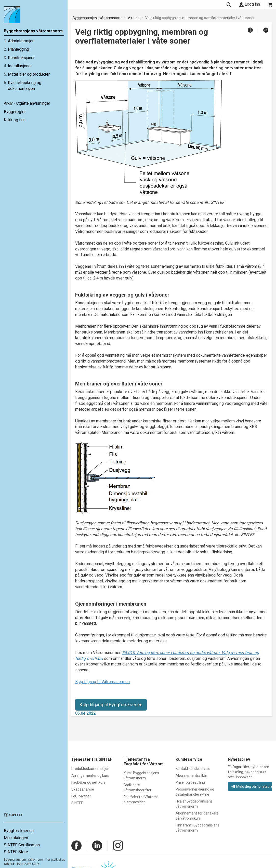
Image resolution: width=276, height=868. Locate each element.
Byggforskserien (19, 831)
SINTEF (9, 864)
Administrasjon (21, 41)
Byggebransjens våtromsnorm (97, 18)
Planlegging (18, 49)
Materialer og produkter (29, 74)
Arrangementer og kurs (90, 776)
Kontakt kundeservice (193, 769)
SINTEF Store (16, 852)
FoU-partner (81, 796)
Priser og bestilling (190, 782)
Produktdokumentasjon (90, 769)
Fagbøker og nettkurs (88, 782)
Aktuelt (134, 18)
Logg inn (249, 4)
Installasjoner (20, 66)
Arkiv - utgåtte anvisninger (27, 103)
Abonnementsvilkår (191, 776)
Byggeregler (15, 112)
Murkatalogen (16, 838)
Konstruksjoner (21, 58)
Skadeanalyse (83, 789)
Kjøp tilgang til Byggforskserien (111, 705)
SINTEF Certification (22, 845)
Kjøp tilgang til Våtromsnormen (102, 682)
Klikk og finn (15, 120)
